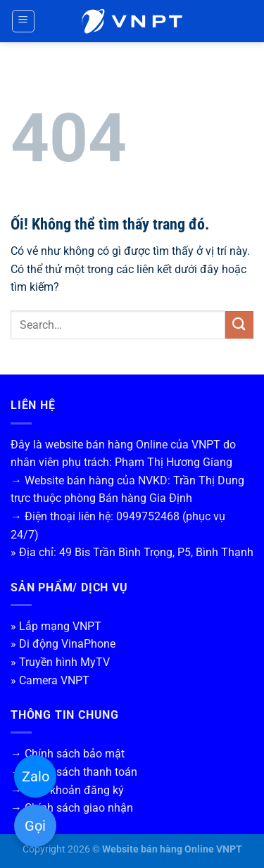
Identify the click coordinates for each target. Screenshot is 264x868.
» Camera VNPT (50, 680)
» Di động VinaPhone (63, 644)
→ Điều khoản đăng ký (67, 790)
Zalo (36, 776)
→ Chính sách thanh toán (74, 772)
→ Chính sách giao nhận (72, 808)
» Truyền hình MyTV (60, 662)
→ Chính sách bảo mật (68, 754)
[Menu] (24, 21)
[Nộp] (239, 325)
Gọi (35, 826)
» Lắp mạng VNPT (56, 626)
